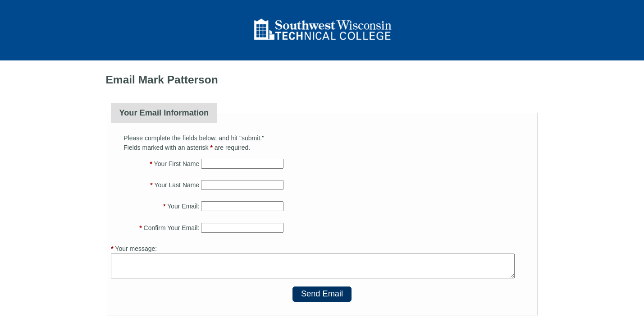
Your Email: (181, 206)
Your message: (134, 249)
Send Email (322, 294)
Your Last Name (175, 185)
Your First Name (175, 164)
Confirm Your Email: (169, 228)
